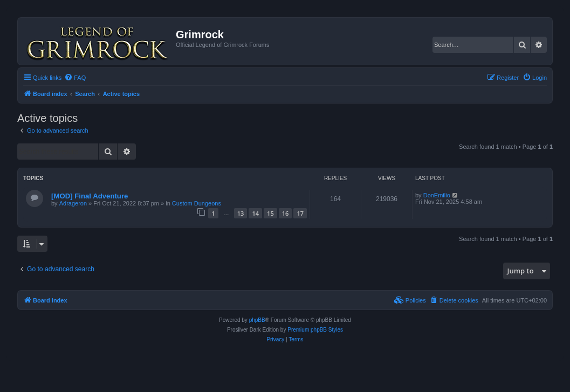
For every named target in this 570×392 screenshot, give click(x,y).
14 (255, 213)
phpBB (257, 320)
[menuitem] (75, 78)
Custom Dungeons (197, 203)
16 (286, 213)
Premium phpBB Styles (315, 330)
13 (241, 213)
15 (270, 213)
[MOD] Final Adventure (90, 196)
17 (300, 213)
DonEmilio (437, 195)
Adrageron (73, 203)
